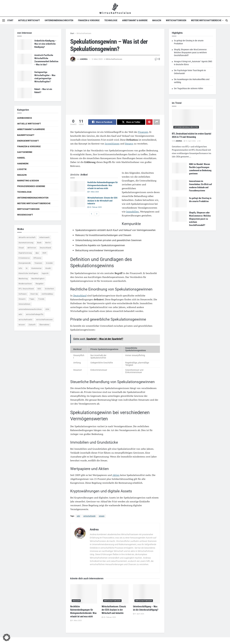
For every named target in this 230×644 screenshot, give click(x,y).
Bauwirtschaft (26, 135)
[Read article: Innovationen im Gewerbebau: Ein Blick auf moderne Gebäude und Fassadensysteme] (179, 185)
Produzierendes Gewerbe (31, 186)
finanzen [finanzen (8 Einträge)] (38, 263)
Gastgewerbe (25, 152)
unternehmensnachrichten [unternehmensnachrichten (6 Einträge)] (30, 309)
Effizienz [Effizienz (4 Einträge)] (37, 258)
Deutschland (80, 296)
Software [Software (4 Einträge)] (23, 294)
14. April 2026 (190, 141)
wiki (78, 516)
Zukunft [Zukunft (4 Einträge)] (32, 325)
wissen (102, 516)
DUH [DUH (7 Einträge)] (44, 253)
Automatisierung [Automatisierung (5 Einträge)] (26, 243)
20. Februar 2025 (95, 207)
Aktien (116, 475)
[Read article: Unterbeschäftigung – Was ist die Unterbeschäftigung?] (146, 594)
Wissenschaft (25, 215)
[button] (7, 637)
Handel (21, 158)
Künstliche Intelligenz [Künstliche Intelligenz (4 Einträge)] (28, 273)
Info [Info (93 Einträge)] (20, 268)
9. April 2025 (139, 614)
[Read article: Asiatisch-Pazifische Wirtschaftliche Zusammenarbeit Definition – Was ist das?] (25, 59)
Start (10, 20)
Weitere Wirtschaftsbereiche (206, 20)
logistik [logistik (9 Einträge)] (45, 273)
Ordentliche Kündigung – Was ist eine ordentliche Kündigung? (45, 44)
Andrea (84, 59)
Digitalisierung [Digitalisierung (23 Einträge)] (25, 253)
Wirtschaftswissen (176, 20)
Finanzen (143, 132)
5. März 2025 (97, 59)
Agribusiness (25, 118)
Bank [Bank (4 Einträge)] (39, 243)
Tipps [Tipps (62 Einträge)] (32, 299)
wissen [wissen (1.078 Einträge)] (22, 325)
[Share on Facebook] (102, 122)
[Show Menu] (4, 20)
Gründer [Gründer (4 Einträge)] (50, 263)
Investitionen (112, 144)
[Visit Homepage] (115, 8)
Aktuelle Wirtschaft (29, 20)
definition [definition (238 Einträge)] (32, 248)
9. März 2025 (93, 192)
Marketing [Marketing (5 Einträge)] (23, 279)
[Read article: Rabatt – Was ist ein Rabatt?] (25, 93)
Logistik (22, 169)
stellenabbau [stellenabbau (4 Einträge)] (47, 294)
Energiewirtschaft (28, 141)
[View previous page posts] (91, 214)
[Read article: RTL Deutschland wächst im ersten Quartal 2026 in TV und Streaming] (192, 120)
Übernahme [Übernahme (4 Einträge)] (44, 325)
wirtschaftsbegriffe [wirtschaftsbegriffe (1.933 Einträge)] (35, 314)
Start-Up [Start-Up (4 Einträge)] (34, 294)
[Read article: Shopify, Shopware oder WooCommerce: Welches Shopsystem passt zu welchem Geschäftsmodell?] (179, 217)
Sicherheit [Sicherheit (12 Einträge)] (50, 289)
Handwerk (23, 164)
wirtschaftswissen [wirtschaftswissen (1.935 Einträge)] (44, 320)
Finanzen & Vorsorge (89, 20)
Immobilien (132, 212)
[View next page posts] (97, 214)
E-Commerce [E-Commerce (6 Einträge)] (24, 258)
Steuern (129, 144)
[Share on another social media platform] (157, 122)
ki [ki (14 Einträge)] (27, 268)
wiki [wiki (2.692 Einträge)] (20, 314)
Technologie (111, 20)
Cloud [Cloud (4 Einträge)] (21, 248)
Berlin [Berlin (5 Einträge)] (48, 243)
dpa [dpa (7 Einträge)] (37, 253)
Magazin (157, 20)
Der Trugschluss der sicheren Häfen (189, 88)
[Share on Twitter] (131, 122)
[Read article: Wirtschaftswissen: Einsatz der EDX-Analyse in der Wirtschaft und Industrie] (78, 202)
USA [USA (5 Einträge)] (47, 309)
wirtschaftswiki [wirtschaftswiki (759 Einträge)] (26, 320)
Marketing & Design (28, 181)
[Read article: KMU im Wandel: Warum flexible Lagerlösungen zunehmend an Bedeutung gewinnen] (179, 168)
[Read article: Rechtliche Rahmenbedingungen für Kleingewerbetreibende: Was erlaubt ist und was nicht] (78, 187)
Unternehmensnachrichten (59, 20)
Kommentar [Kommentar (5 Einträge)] (37, 268)
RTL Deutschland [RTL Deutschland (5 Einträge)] (26, 289)
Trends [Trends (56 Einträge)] (41, 299)
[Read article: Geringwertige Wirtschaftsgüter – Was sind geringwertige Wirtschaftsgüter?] (25, 76)
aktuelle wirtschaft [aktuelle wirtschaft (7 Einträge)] (27, 237)
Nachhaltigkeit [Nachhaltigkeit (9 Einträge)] (38, 279)
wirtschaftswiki (89, 516)
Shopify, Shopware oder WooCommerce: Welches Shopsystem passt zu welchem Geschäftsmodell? (190, 52)
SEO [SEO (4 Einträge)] (39, 289)
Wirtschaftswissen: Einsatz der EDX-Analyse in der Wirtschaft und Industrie (103, 201)
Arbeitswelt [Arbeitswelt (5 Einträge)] (45, 237)
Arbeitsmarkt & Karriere (135, 20)
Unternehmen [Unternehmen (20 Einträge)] (25, 304)
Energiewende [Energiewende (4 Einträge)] (25, 263)
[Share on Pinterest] (149, 122)
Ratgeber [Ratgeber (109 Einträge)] (40, 284)
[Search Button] (227, 20)
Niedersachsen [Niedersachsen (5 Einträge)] (25, 284)
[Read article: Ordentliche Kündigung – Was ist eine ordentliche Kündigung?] (25, 45)
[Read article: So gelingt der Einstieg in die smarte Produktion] (179, 202)
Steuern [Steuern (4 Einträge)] (22, 299)
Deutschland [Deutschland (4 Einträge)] (45, 248)
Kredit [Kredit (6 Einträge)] (48, 268)
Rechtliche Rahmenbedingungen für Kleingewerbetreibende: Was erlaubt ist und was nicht (103, 185)
